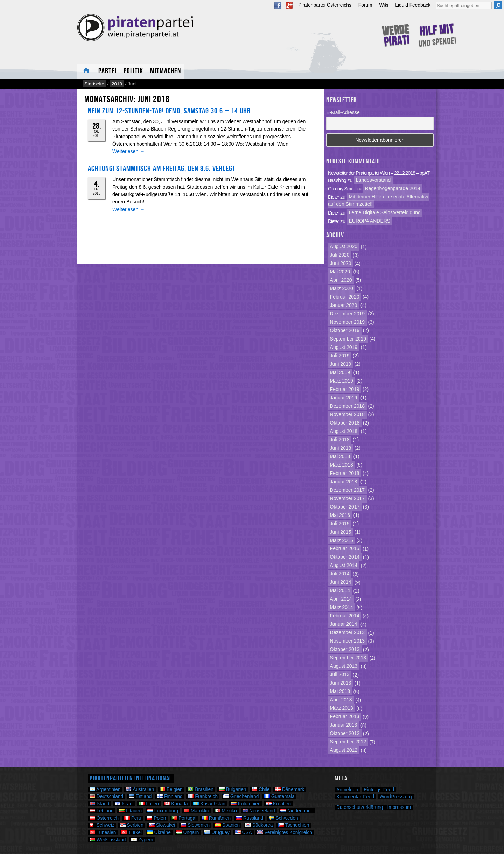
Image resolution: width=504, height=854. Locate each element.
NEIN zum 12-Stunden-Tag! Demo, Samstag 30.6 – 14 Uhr (169, 111)
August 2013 (344, 666)
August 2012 (344, 750)
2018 (117, 84)
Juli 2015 (340, 524)
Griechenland (241, 796)
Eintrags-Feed (379, 790)
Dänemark (290, 789)
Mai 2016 (340, 515)
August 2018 (344, 431)
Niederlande (297, 811)
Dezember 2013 (348, 633)
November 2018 (348, 414)
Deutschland (106, 796)
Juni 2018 (341, 448)
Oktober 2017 (345, 507)
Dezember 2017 (348, 490)
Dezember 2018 (348, 406)
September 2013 (348, 658)
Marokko (196, 811)
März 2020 (342, 288)
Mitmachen (166, 71)
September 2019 (348, 339)
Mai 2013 (340, 692)
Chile (261, 789)
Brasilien (201, 789)
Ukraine (159, 832)
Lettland (102, 811)
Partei (107, 71)
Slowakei (162, 825)
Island (99, 804)
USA (244, 832)
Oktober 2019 (345, 330)
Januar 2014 (344, 624)
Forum (365, 5)
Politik (133, 71)
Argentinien (105, 789)
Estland (140, 796)
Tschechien (294, 825)
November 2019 (348, 322)
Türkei (132, 832)
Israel (124, 804)
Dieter (333, 197)
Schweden (283, 818)
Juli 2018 (340, 440)
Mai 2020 (340, 272)
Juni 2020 (341, 264)
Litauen (130, 811)
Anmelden (347, 790)
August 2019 (344, 347)
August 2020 (344, 247)
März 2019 (342, 381)
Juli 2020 (340, 255)
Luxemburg (163, 811)
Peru (133, 818)
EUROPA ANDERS (370, 221)
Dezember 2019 (348, 314)
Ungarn (188, 832)
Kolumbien (246, 804)
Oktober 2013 (345, 650)
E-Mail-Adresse (343, 112)
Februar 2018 (345, 473)
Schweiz (102, 825)
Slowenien (195, 825)
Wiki (384, 5)
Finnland (170, 796)
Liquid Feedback (413, 5)
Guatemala (279, 796)
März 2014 (342, 608)
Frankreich (203, 796)
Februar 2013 (345, 717)
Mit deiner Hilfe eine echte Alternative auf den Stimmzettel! (379, 201)
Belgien (171, 789)
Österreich (104, 818)
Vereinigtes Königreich (285, 832)
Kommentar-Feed (355, 797)
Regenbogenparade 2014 (393, 189)
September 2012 (348, 742)
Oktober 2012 (345, 734)
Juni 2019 (341, 364)
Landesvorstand (373, 180)
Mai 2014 (340, 591)
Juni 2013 (341, 683)
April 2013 (341, 700)
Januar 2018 (344, 482)
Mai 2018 (340, 456)
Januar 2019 (344, 398)
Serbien (132, 825)
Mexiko (226, 811)
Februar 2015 (345, 549)
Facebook (278, 6)
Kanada (176, 804)
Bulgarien (233, 789)
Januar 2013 (344, 725)
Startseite (94, 84)
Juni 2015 (341, 532)
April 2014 (341, 599)
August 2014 (344, 566)
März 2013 (342, 708)
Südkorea (259, 825)
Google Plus (289, 6)
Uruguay (217, 832)
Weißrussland (108, 840)
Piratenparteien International (131, 778)
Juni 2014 (341, 582)
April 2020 (341, 280)
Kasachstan (209, 804)
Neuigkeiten (86, 71)
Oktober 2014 (345, 557)
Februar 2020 (345, 297)
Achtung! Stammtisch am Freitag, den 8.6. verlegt (162, 169)
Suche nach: (436, 1)
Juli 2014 (340, 574)
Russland (250, 818)
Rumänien (216, 818)
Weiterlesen (129, 151)
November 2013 (348, 641)
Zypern (142, 840)
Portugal (184, 818)
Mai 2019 (340, 372)
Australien (140, 789)
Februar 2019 (345, 389)
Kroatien (278, 804)
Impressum (399, 807)
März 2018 (342, 465)
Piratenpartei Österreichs (325, 5)
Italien (149, 804)
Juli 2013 (340, 675)
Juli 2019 (340, 356)
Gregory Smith (341, 189)
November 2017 (348, 498)
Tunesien (103, 832)
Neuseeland (259, 811)
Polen (156, 818)
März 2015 (342, 540)
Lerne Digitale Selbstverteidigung (385, 213)
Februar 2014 (345, 616)
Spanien (227, 825)
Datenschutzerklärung (360, 807)
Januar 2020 (344, 305)
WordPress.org (396, 797)
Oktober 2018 (345, 423)
